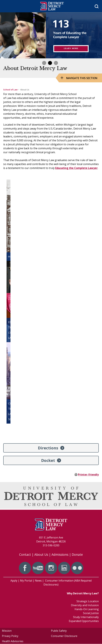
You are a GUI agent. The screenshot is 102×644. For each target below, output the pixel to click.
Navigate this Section (82, 78)
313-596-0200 (51, 545)
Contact (25, 555)
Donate (77, 555)
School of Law (10, 90)
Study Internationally (86, 617)
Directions (48, 448)
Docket (48, 460)
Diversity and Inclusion (85, 605)
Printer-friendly (88, 475)
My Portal (26, 581)
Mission (7, 631)
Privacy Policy (10, 636)
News (38, 581)
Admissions (60, 555)
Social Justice (91, 613)
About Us (41, 555)
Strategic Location (88, 601)
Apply (14, 581)
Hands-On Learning (87, 609)
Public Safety (59, 631)
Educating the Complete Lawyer (76, 168)
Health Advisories (13, 641)
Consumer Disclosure (64, 636)
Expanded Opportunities (84, 621)
